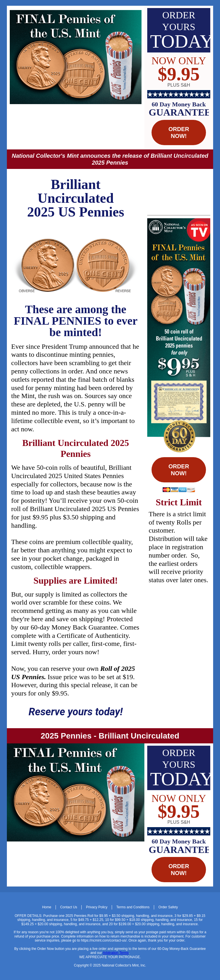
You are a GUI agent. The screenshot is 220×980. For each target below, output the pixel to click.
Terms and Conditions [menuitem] (133, 907)
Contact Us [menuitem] (69, 907)
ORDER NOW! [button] (179, 133)
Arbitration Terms (116, 953)
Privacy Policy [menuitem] (97, 907)
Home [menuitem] (47, 907)
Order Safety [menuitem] (168, 907)
